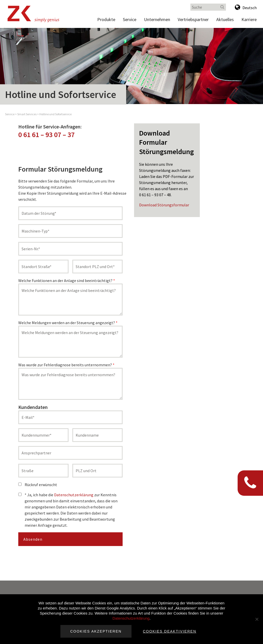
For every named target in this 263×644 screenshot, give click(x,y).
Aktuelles (225, 19)
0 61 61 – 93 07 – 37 (46, 135)
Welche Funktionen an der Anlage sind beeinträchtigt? (67, 280)
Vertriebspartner (193, 19)
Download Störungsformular (164, 205)
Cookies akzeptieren (96, 631)
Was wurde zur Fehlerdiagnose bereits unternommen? (66, 365)
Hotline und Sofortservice (55, 114)
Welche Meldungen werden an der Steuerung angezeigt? (68, 323)
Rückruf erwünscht (38, 485)
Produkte (106, 19)
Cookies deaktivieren (170, 631)
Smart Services (27, 114)
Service (130, 19)
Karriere (249, 19)
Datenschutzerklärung (74, 495)
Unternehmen (157, 19)
